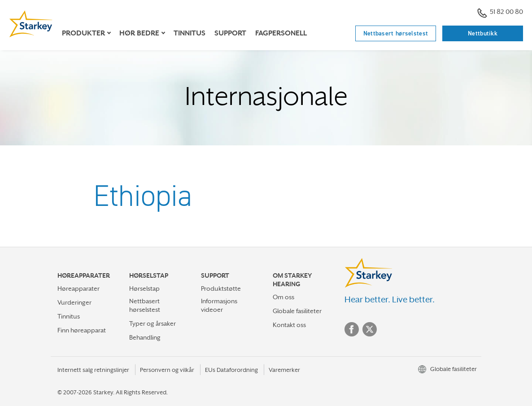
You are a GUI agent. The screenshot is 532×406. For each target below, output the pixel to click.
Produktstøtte (221, 288)
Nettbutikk (483, 33)
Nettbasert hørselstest (396, 33)
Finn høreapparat (82, 330)
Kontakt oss (289, 325)
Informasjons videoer (219, 305)
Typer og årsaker (153, 323)
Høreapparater (78, 288)
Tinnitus (190, 33)
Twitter (370, 329)
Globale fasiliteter (297, 311)
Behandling (145, 337)
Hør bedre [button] (139, 33)
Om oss (283, 297)
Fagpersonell (281, 33)
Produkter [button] (83, 33)
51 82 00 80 (500, 13)
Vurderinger (74, 302)
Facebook (352, 329)
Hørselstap (144, 288)
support (230, 33)
